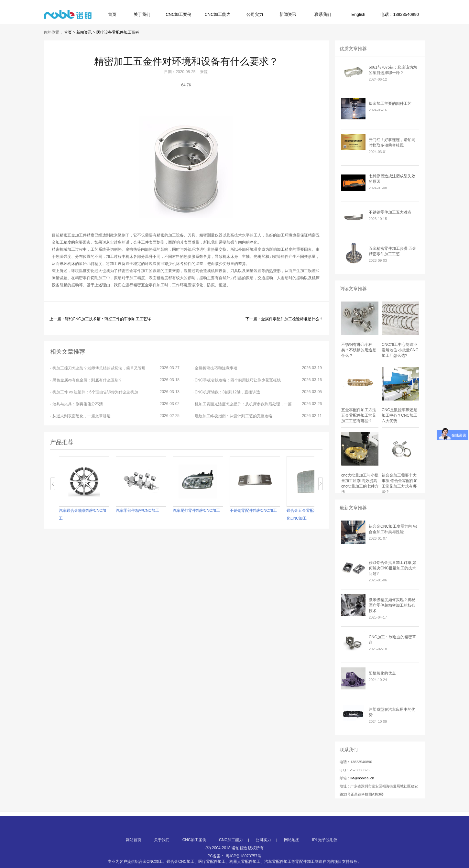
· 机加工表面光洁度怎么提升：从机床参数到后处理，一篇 (257, 404)
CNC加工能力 (217, 14)
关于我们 (142, 14)
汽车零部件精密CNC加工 (137, 511)
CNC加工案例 (179, 14)
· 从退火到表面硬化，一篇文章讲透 (115, 416)
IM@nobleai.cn (362, 778)
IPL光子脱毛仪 (325, 859)
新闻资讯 (288, 14)
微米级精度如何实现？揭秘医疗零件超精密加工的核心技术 (392, 605)
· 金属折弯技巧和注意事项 (257, 368)
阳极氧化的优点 (382, 673)
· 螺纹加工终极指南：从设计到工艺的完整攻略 (257, 416)
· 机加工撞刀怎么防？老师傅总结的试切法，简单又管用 (115, 368)
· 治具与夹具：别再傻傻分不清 (115, 404)
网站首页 (134, 859)
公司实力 (255, 14)
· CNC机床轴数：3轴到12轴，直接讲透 (257, 392)
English (359, 14)
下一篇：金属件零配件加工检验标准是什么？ (284, 319)
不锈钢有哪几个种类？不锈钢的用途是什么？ (359, 350)
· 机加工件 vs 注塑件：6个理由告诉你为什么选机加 (115, 392)
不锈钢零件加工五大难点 (390, 212)
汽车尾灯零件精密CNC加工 (196, 511)
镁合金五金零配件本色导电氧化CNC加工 (312, 514)
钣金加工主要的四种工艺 (390, 104)
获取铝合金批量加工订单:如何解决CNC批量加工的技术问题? (393, 568)
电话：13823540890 (400, 14)
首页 (112, 14)
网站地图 (292, 859)
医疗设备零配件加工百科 (118, 32)
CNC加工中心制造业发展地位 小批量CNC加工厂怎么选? (400, 350)
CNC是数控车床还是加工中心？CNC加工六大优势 (399, 415)
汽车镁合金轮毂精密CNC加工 (82, 514)
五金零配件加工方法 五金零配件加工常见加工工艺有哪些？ (359, 415)
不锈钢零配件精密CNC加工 (253, 511)
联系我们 (323, 14)
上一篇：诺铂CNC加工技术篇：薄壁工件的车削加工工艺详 (100, 319)
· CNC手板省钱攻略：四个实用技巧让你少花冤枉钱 (257, 380)
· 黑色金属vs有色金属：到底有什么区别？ (115, 380)
